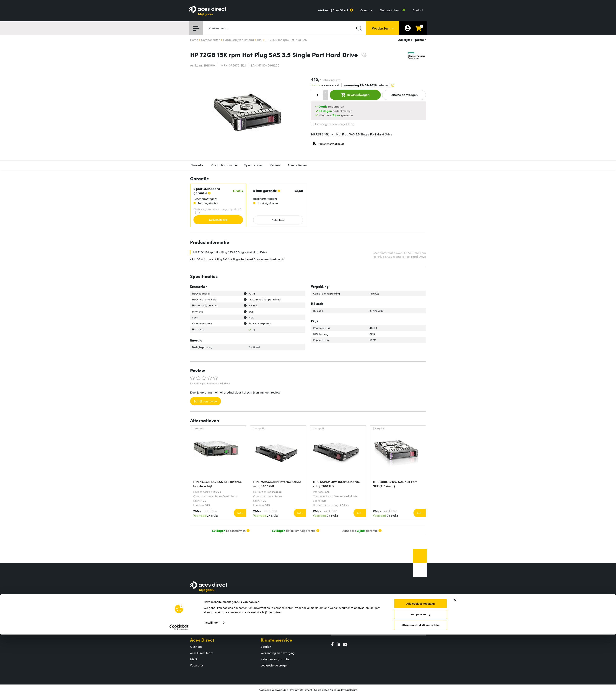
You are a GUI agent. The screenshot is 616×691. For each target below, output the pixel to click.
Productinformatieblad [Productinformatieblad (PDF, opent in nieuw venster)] (329, 144)
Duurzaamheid (390, 10)
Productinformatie (224, 165)
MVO (194, 659)
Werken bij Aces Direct (333, 10)
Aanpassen (421, 595)
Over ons (366, 10)
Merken (266, 624)
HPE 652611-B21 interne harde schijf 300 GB (336, 484)
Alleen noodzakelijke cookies (421, 606)
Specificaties (253, 165)
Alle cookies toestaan (420, 584)
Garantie (197, 165)
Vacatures (197, 665)
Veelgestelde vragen (274, 665)
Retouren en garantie (275, 659)
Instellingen (212, 603)
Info (240, 513)
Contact (418, 10)
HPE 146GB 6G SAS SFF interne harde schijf (217, 484)
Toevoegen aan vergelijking (333, 124)
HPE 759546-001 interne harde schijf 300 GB (277, 484)
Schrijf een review (206, 401)
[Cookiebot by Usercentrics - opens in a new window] (179, 608)
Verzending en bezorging (278, 653)
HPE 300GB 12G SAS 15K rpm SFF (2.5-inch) (395, 484)
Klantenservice (276, 640)
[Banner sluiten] (455, 581)
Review (275, 165)
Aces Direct (202, 640)
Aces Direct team (202, 653)
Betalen (266, 646)
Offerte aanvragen (404, 95)
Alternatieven (297, 165)
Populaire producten (275, 618)
